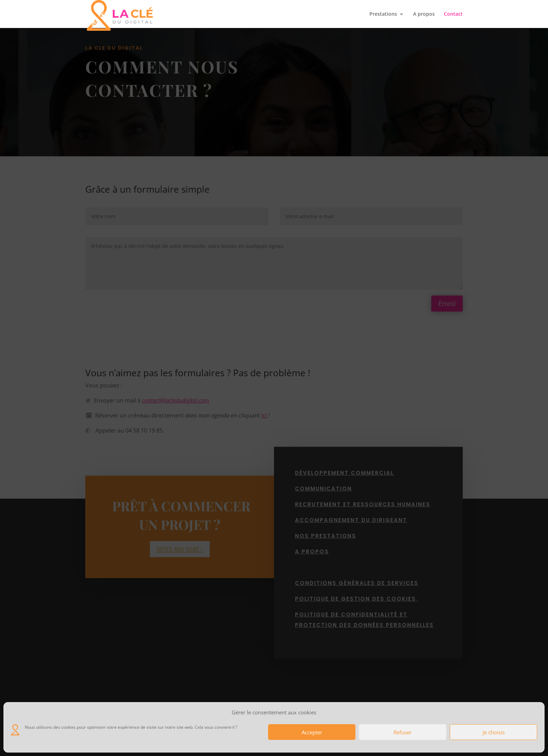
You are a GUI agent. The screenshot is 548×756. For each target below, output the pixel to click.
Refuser (403, 732)
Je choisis (494, 732)
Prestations (383, 14)
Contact (453, 14)
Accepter (312, 732)
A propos (424, 14)
